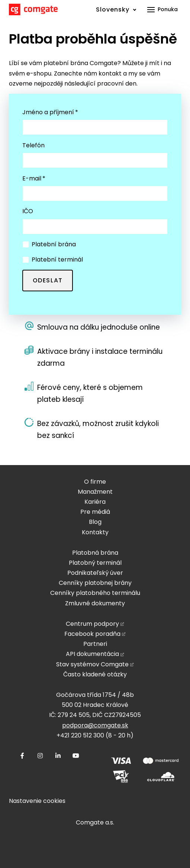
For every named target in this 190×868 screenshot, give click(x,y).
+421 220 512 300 (80, 735)
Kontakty (95, 532)
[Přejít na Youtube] (76, 756)
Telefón (33, 145)
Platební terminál (53, 260)
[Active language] (116, 9)
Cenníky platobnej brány (95, 583)
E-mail (34, 178)
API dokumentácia (92, 654)
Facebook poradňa (92, 634)
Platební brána (49, 244)
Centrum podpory (92, 624)
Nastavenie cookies (37, 801)
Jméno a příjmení (50, 112)
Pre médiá (95, 512)
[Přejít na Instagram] (40, 756)
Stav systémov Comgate (92, 664)
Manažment (95, 492)
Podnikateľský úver (95, 573)
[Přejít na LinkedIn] (58, 756)
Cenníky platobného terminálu (95, 593)
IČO (28, 211)
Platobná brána (95, 553)
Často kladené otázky (95, 674)
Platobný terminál (95, 563)
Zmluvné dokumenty (95, 603)
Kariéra (95, 502)
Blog (95, 522)
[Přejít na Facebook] (22, 756)
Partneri (95, 644)
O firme (95, 482)
